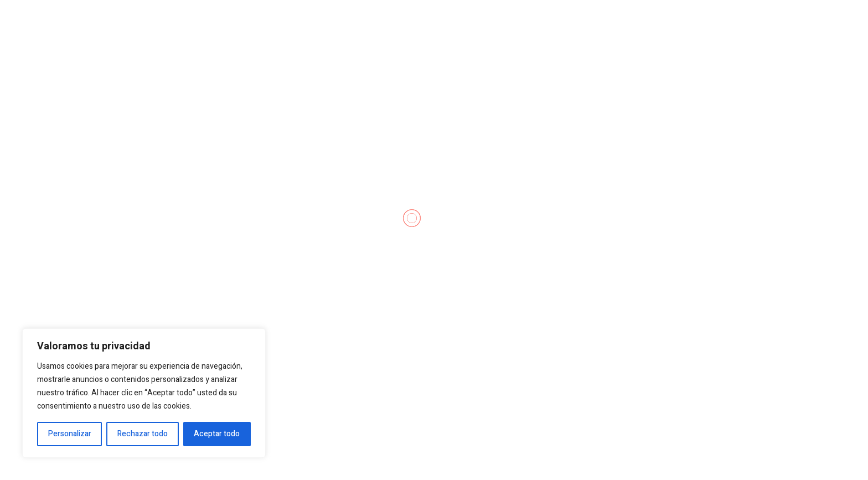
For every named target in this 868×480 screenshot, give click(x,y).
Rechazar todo (143, 434)
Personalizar (70, 434)
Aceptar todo (217, 434)
